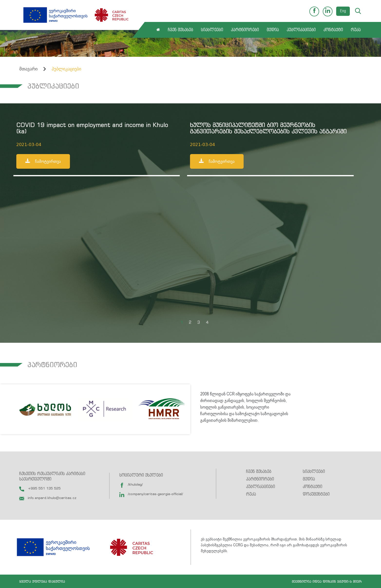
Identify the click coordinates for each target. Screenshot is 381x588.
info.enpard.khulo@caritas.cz (48, 498)
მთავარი (28, 69)
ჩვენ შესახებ (181, 30)
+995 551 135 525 (40, 488)
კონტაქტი (333, 30)
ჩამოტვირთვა (43, 161)
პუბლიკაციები (301, 30)
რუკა (356, 30)
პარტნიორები (245, 30)
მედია (273, 30)
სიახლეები (212, 30)
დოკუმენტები (316, 494)
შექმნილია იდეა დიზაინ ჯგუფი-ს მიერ (327, 581)
